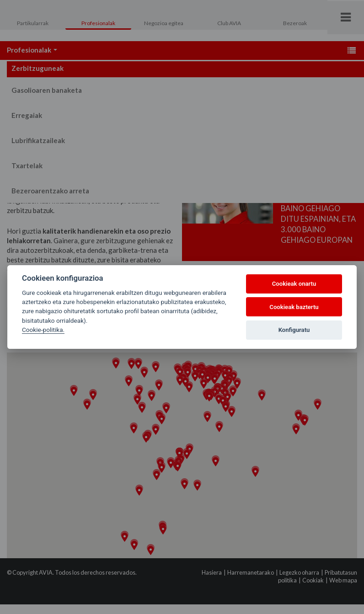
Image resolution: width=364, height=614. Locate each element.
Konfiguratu (294, 330)
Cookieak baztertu (294, 307)
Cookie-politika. (43, 330)
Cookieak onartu (294, 284)
